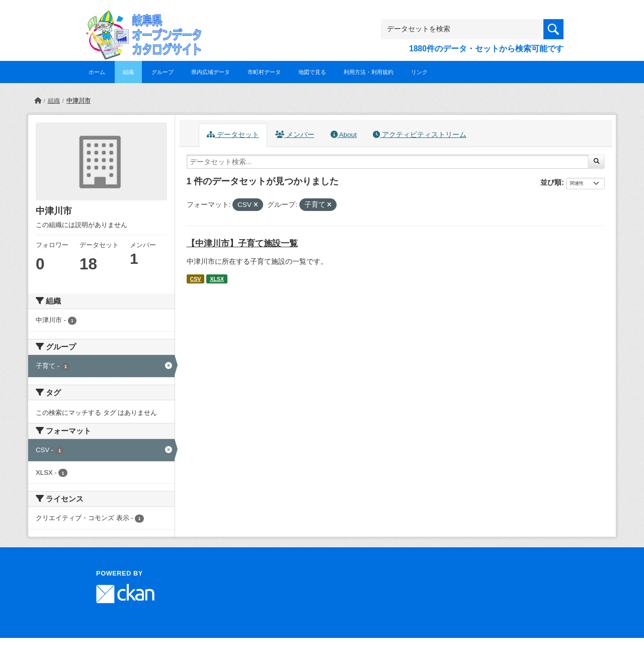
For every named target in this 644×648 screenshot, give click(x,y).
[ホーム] (38, 101)
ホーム (97, 72)
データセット (233, 135)
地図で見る (312, 72)
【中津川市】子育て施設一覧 (242, 243)
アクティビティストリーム (420, 135)
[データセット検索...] (388, 162)
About (344, 135)
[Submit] (596, 162)
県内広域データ (211, 72)
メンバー (295, 135)
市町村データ (264, 72)
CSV (195, 279)
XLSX (217, 279)
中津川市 (78, 101)
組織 (128, 72)
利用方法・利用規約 (369, 72)
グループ (163, 72)
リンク (419, 72)
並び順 (551, 182)
